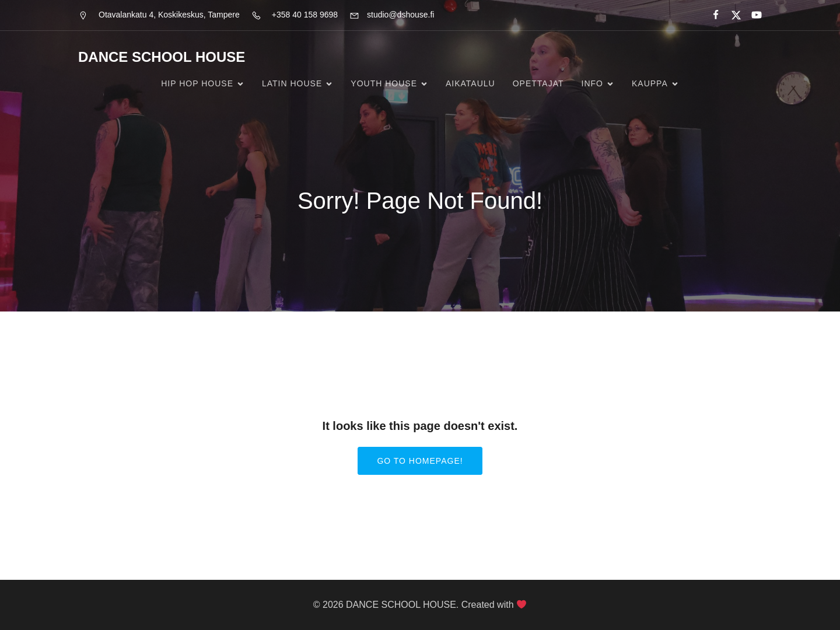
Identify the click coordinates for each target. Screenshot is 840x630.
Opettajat (538, 83)
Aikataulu (470, 83)
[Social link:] (711, 15)
